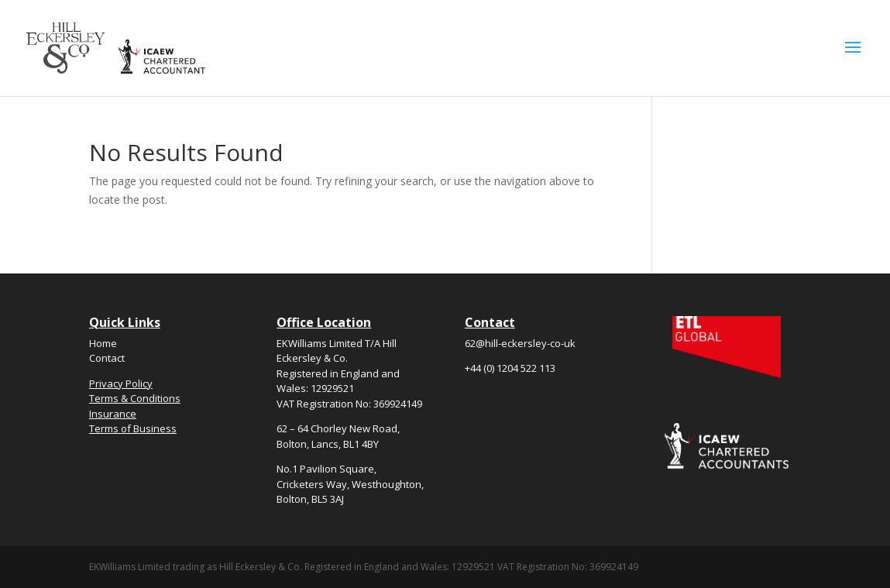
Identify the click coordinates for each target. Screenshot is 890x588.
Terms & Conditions (135, 398)
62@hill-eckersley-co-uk (520, 343)
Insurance (113, 414)
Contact (107, 358)
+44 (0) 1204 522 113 (510, 368)
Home (103, 343)
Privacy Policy (121, 383)
